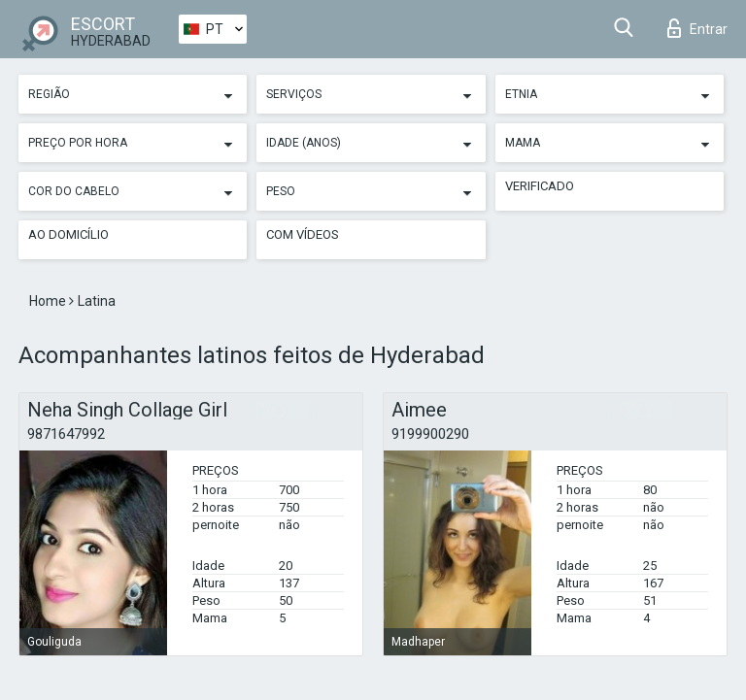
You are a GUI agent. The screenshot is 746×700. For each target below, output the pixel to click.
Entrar (697, 28)
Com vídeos (303, 234)
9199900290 (430, 434)
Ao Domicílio (68, 234)
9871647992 (66, 434)
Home (49, 301)
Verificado (540, 186)
